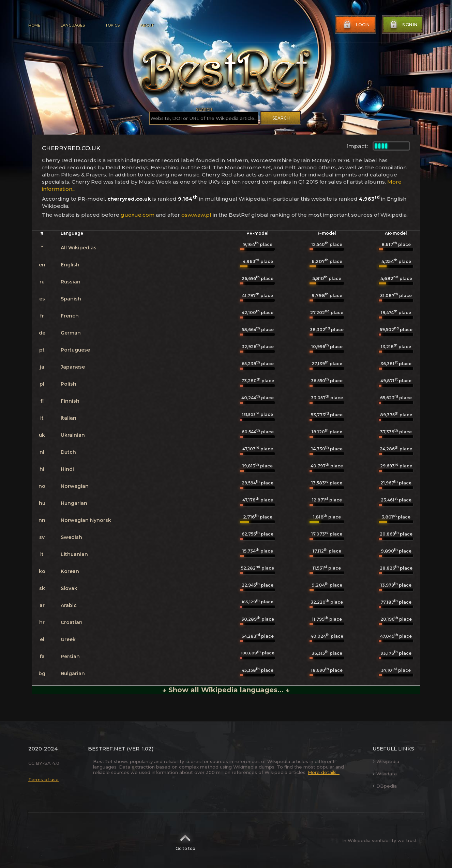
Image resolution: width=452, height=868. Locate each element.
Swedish (71, 537)
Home (34, 25)
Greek (68, 639)
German (71, 333)
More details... (324, 772)
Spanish (71, 299)
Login (356, 25)
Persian (70, 656)
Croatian (72, 622)
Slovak (69, 588)
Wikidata (385, 774)
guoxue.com (138, 215)
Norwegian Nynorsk (86, 520)
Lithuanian (74, 554)
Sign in (403, 25)
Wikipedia (386, 761)
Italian (69, 418)
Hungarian (74, 503)
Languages (73, 25)
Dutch (68, 452)
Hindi (67, 469)
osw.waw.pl (196, 215)
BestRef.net (107, 749)
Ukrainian (73, 435)
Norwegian (75, 486)
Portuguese (75, 350)
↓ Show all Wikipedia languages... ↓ (226, 690)
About (147, 25)
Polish (69, 384)
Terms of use (43, 779)
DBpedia (385, 786)
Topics (112, 25)
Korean (70, 571)
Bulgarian (73, 673)
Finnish (70, 401)
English (70, 265)
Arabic (69, 605)
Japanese (73, 367)
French (70, 316)
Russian (71, 282)
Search (281, 118)
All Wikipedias (79, 248)
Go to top (185, 840)
